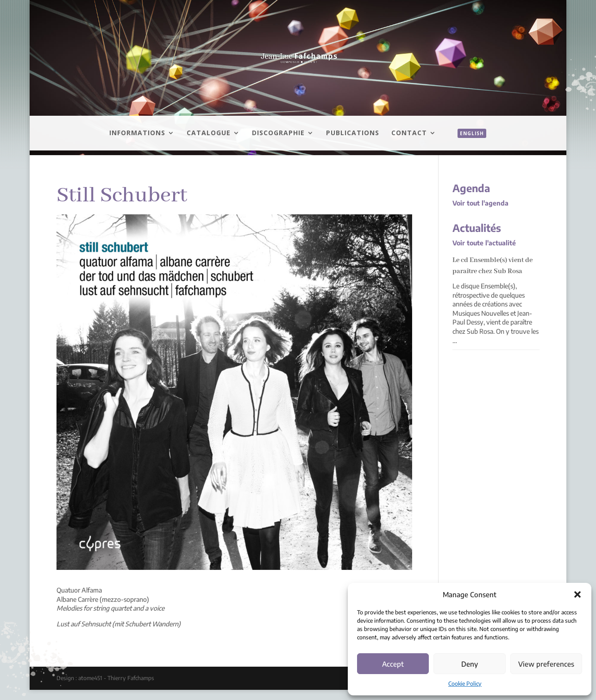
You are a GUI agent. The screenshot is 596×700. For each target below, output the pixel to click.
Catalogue (209, 133)
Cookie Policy (465, 684)
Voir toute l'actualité (484, 243)
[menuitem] (467, 144)
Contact (409, 133)
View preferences (546, 664)
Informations (137, 133)
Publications (353, 133)
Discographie (278, 133)
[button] (577, 594)
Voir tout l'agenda (480, 203)
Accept (393, 664)
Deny (470, 664)
